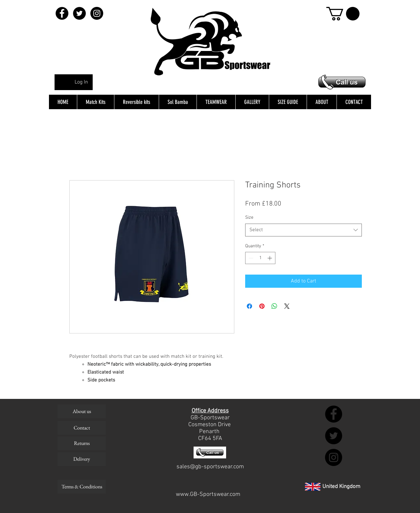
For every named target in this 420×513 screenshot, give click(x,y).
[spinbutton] (260, 258)
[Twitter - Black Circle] (79, 13)
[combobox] (303, 230)
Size (249, 218)
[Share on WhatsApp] (274, 306)
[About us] (82, 411)
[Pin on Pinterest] (262, 306)
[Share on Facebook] (249, 306)
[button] (343, 14)
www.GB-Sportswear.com (208, 494)
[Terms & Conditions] (82, 487)
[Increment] (270, 258)
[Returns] (82, 443)
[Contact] (82, 428)
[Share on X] (287, 306)
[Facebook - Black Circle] (62, 13)
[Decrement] (250, 258)
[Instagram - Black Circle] (97, 13)
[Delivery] (82, 459)
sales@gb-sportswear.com (210, 467)
